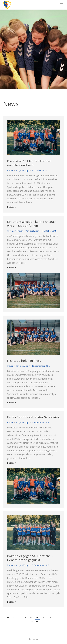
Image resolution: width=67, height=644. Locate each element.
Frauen (10, 170)
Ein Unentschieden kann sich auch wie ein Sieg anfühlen (32, 224)
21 (31, 621)
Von (23, 170)
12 (51, 617)
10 (37, 617)
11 (44, 617)
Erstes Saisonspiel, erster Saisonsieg (33, 417)
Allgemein (12, 231)
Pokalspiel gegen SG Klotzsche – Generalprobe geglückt (30, 558)
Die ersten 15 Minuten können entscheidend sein (29, 163)
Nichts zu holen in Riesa (24, 361)
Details (11, 207)
